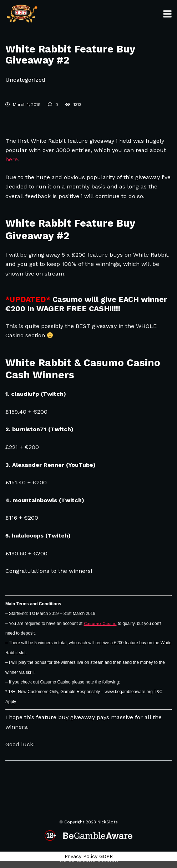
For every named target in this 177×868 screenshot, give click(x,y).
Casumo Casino (100, 624)
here (12, 159)
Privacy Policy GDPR (89, 856)
